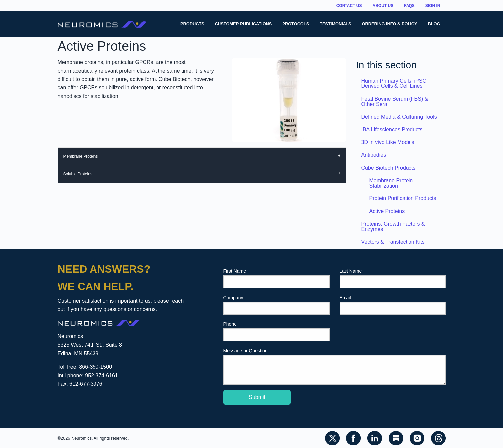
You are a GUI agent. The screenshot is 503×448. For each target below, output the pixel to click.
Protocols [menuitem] (296, 24)
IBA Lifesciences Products (392, 129)
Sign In (433, 6)
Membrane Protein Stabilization (391, 183)
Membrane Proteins (81, 156)
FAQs (409, 6)
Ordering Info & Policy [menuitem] (389, 24)
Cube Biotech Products (389, 168)
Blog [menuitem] (434, 24)
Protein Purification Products (403, 198)
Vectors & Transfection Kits (393, 242)
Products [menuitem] (192, 24)
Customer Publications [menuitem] (243, 24)
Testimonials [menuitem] (335, 24)
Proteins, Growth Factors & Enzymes (393, 226)
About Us (383, 6)
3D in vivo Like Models (388, 142)
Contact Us (349, 6)
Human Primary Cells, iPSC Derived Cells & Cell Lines (394, 83)
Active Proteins (387, 211)
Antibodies (374, 155)
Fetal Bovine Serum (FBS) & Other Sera (395, 102)
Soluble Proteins (78, 174)
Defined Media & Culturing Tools (399, 117)
